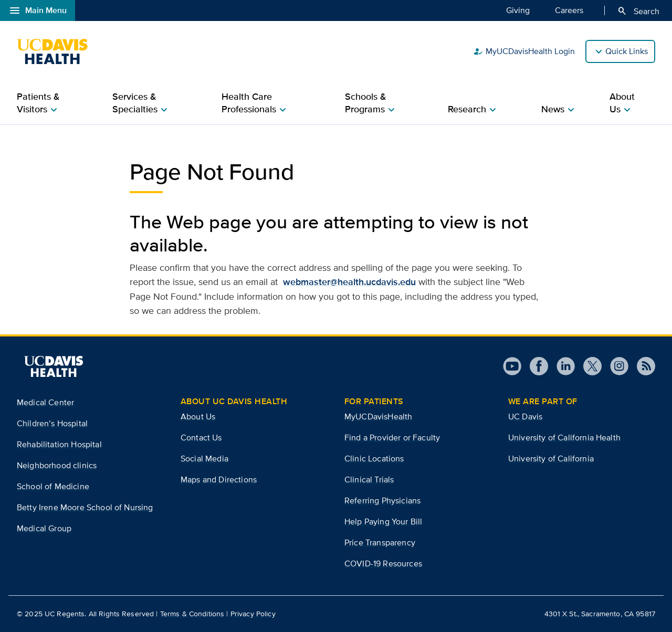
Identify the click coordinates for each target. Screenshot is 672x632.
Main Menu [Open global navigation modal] (38, 10)
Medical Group (44, 528)
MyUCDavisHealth (378, 417)
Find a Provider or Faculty (392, 438)
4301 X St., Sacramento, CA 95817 (600, 614)
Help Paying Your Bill (383, 522)
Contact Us (201, 438)
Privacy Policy (253, 614)
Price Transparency (380, 543)
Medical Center (45, 402)
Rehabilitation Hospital (59, 444)
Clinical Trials (369, 480)
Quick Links (627, 51)
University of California (551, 459)
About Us (198, 417)
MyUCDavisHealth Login (524, 51)
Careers (569, 10)
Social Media (204, 459)
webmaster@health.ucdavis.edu (349, 282)
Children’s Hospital (52, 423)
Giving (518, 10)
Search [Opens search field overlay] (638, 11)
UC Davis (525, 417)
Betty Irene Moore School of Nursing (85, 507)
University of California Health (564, 438)
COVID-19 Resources (383, 563)
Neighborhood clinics (57, 465)
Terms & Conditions (192, 614)
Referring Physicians (382, 501)
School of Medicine (53, 486)
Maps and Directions (219, 480)
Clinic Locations (374, 459)
